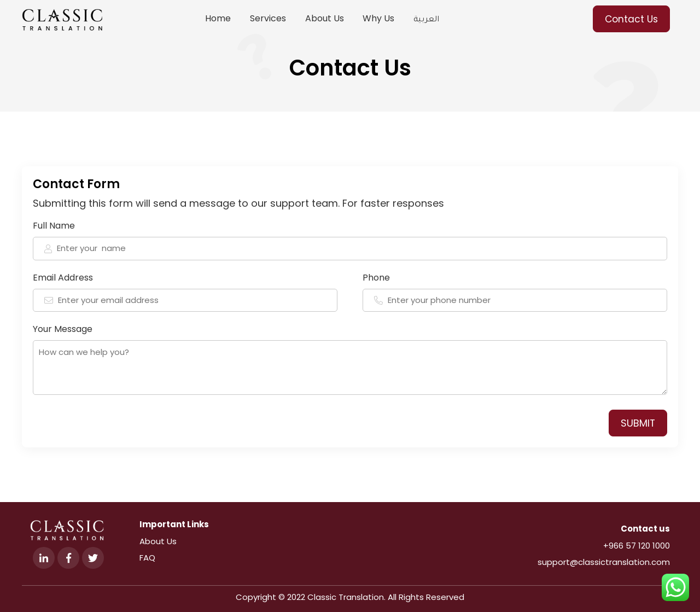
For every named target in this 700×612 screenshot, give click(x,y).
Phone (515, 292)
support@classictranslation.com (604, 562)
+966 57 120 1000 (637, 546)
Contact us (645, 529)
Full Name (350, 240)
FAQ (147, 558)
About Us (158, 541)
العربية (426, 21)
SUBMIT (638, 423)
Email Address (185, 292)
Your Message (350, 359)
